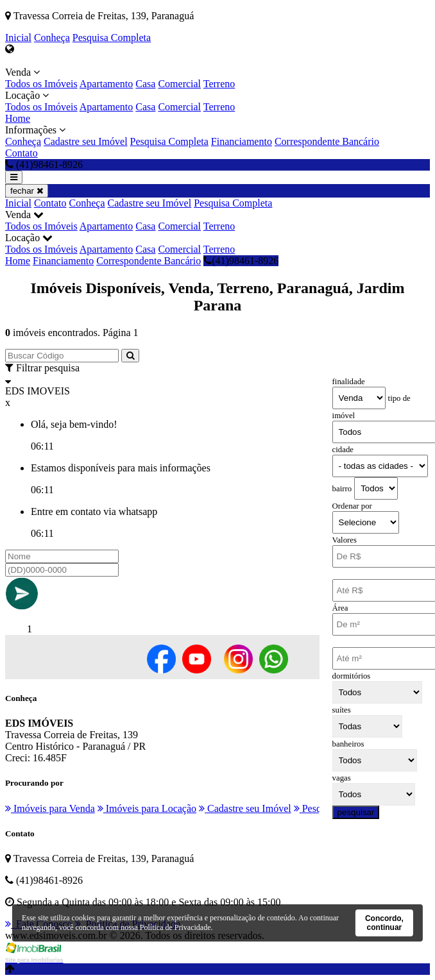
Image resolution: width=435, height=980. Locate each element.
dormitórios (352, 676)
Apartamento (107, 84)
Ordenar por (352, 506)
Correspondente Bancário (327, 141)
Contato (21, 153)
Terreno (219, 84)
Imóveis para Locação (147, 808)
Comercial (179, 84)
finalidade (349, 382)
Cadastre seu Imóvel (86, 141)
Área (340, 608)
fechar (27, 191)
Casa (145, 84)
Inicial (18, 38)
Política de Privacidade (175, 927)
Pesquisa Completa (112, 38)
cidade (343, 450)
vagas (342, 778)
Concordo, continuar (384, 923)
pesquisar (356, 812)
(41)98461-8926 (241, 261)
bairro (342, 489)
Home (18, 118)
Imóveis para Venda (50, 808)
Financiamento (242, 141)
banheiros (348, 744)
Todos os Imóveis (41, 84)
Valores (345, 540)
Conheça (52, 38)
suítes (342, 710)
